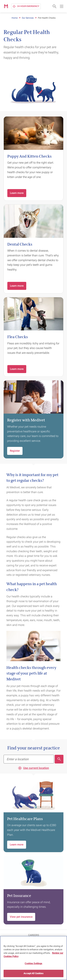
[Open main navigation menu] (62, 6)
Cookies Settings (33, 963)
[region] (33, 958)
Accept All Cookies (33, 973)
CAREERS (34, 935)
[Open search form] (54, 6)
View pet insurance (21, 917)
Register (15, 451)
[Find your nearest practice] (29, 759)
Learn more (17, 193)
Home (15, 18)
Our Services (28, 18)
